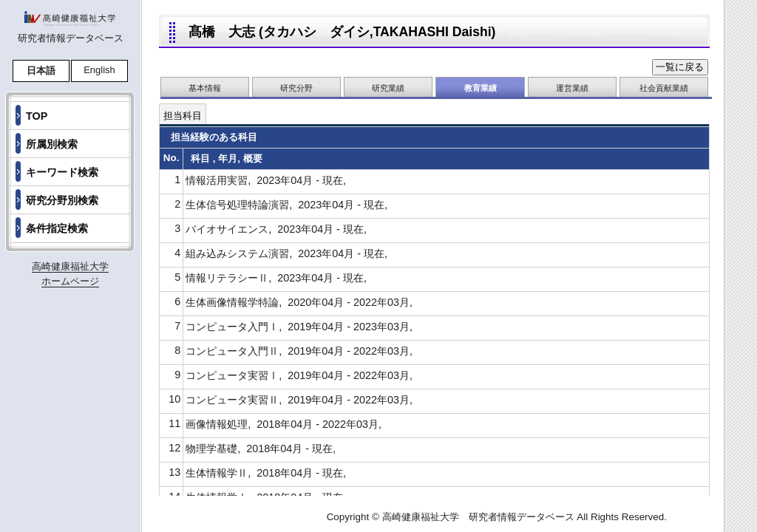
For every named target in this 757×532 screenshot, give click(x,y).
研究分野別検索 (62, 200)
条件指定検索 (57, 228)
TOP (37, 116)
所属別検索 (52, 144)
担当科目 (183, 116)
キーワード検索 (62, 172)
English (99, 70)
